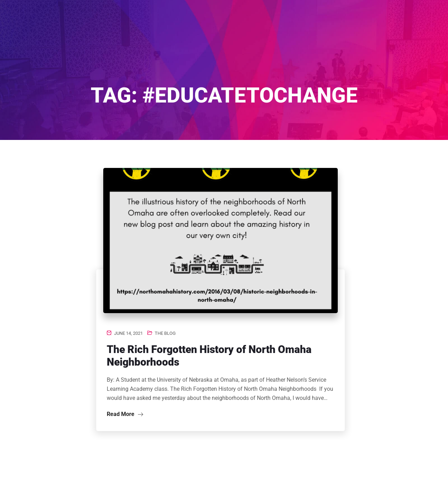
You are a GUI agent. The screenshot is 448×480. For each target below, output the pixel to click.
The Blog (165, 333)
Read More (125, 414)
